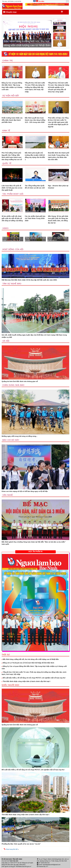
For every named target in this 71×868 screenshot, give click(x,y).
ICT (47, 866)
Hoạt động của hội (13, 249)
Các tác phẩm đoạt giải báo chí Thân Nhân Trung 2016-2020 (35, 218)
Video (5, 228)
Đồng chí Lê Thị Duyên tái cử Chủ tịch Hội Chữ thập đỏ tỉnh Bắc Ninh (28, 663)
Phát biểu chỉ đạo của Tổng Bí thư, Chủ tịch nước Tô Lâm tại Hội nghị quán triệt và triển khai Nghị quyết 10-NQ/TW (58, 122)
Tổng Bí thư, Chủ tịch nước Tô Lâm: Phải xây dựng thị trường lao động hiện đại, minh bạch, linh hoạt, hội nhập (35, 87)
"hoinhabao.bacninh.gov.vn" (23, 866)
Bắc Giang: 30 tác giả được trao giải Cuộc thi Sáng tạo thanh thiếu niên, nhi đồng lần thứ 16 (58, 220)
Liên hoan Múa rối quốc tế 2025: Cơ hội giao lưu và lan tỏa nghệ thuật (12, 188)
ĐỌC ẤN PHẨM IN (35, 552)
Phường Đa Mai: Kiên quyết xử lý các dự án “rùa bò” (21, 844)
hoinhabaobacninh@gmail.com (51, 865)
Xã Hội (6, 341)
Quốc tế (7, 163)
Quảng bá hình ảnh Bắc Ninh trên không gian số (20, 381)
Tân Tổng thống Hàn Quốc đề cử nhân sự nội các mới (35, 187)
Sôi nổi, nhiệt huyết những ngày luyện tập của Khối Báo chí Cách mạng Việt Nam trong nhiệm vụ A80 (34, 336)
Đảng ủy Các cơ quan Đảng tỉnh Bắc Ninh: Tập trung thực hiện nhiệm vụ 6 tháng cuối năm (12, 86)
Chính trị (7, 60)
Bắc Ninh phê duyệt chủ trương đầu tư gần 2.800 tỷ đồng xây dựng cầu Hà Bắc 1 (35, 156)
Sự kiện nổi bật (11, 96)
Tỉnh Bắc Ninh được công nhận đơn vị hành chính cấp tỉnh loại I (26, 681)
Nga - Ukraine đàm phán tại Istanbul (58, 187)
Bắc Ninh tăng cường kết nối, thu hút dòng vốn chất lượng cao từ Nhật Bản (30, 659)
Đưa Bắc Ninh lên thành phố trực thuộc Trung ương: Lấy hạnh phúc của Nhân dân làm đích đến (58, 156)
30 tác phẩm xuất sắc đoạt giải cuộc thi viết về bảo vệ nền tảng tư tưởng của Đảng (12, 218)
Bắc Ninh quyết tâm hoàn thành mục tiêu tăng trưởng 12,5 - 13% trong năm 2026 (35, 120)
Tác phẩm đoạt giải (13, 194)
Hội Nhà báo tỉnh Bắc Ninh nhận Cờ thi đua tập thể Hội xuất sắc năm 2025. (29, 280)
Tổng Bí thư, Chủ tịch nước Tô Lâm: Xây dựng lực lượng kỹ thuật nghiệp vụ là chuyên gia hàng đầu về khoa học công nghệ (59, 87)
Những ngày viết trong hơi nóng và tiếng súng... (20, 436)
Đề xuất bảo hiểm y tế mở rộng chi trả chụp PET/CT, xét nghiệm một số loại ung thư (33, 678)
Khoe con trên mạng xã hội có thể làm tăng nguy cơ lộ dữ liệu (25, 491)
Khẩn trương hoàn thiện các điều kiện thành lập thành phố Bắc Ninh (12, 120)
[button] (11, 849)
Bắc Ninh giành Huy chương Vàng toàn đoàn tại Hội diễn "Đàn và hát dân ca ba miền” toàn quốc (34, 543)
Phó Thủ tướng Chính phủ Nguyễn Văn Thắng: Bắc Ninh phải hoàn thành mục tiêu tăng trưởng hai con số (12, 156)
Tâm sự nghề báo (12, 284)
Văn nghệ (8, 495)
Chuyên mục (33, 12)
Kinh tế (6, 130)
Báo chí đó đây (11, 440)
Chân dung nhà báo (13, 385)
